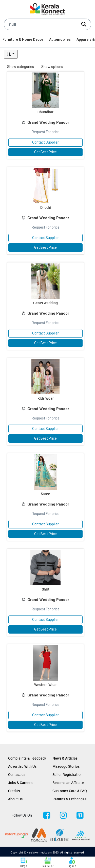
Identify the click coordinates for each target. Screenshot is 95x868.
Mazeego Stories (66, 766)
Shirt (46, 589)
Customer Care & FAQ (70, 791)
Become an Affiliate (68, 783)
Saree (45, 494)
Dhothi (46, 207)
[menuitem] (23, 39)
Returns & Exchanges (69, 799)
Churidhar (45, 112)
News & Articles (65, 758)
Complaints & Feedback (27, 758)
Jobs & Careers (20, 783)
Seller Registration (68, 774)
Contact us (17, 774)
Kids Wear (46, 398)
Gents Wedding (45, 303)
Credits (14, 791)
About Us (15, 799)
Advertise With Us (22, 766)
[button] (11, 54)
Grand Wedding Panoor (48, 122)
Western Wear (45, 685)
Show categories (21, 67)
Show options (52, 67)
